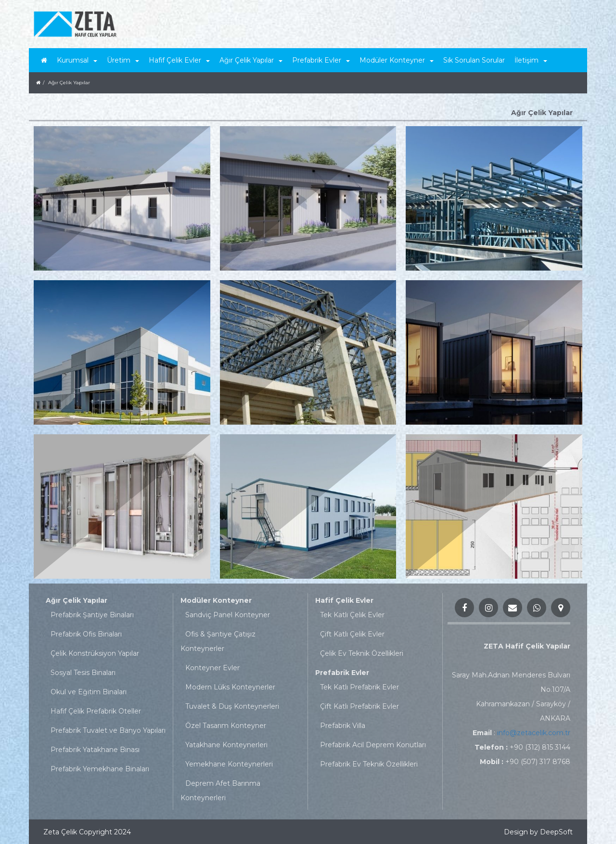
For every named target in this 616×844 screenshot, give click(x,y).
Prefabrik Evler (342, 673)
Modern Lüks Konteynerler (230, 687)
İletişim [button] (531, 60)
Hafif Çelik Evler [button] (179, 60)
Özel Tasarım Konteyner (226, 726)
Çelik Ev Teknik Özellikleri (362, 653)
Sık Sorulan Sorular (474, 60)
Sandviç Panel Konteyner (228, 615)
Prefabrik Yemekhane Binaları (100, 769)
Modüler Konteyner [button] (397, 60)
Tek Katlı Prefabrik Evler (359, 687)
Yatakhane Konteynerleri (226, 745)
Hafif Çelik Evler (344, 600)
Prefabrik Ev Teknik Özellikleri (369, 764)
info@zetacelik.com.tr (534, 733)
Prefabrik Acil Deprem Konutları (373, 745)
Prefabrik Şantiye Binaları (92, 615)
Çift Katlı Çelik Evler (352, 634)
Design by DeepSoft (538, 832)
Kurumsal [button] (77, 60)
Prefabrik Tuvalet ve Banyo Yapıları (108, 730)
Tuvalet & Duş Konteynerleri (232, 706)
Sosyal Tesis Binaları (83, 673)
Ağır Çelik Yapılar (77, 600)
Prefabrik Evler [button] (321, 60)
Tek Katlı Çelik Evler (352, 615)
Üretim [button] (123, 60)
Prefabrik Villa (343, 726)
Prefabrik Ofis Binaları (86, 634)
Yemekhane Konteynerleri (229, 764)
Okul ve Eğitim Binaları (89, 692)
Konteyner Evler (212, 668)
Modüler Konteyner (216, 600)
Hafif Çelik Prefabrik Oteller (96, 711)
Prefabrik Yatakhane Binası (95, 750)
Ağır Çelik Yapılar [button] (251, 60)
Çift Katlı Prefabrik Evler (359, 706)
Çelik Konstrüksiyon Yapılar (95, 653)
